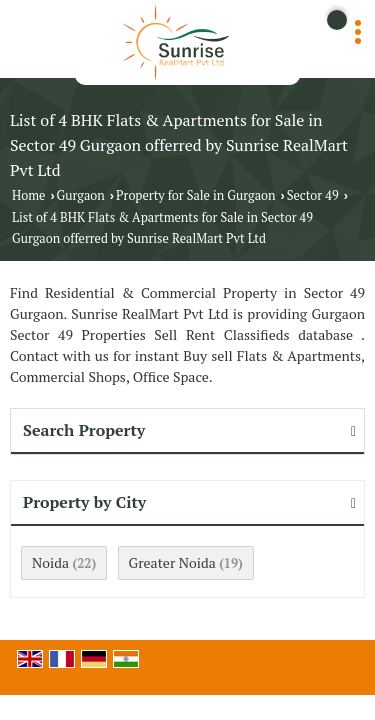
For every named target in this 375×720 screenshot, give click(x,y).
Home (28, 195)
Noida (50, 562)
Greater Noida (172, 562)
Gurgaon (81, 195)
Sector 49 (313, 195)
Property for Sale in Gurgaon (195, 195)
